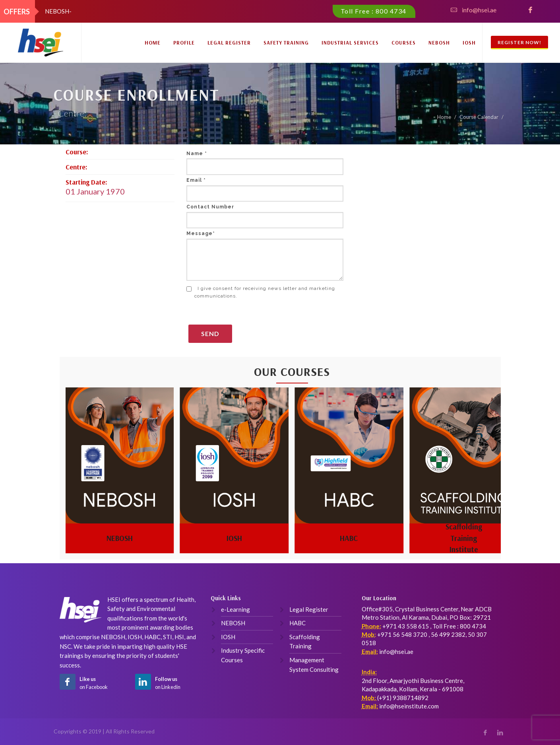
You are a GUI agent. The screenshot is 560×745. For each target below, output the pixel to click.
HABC (349, 538)
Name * (197, 154)
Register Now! (519, 42)
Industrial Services (350, 43)
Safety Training (286, 43)
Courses (404, 43)
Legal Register (229, 43)
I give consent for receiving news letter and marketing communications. (261, 292)
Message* (201, 233)
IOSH (469, 43)
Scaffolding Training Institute (464, 538)
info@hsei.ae (479, 10)
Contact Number (210, 207)
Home (153, 43)
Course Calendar (479, 117)
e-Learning (235, 609)
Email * (196, 180)
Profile (184, 43)
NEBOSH (439, 43)
